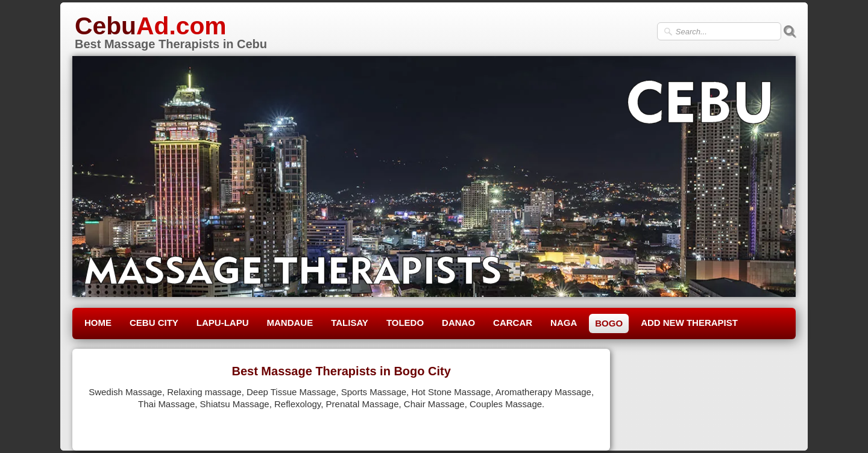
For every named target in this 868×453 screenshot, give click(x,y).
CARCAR (513, 323)
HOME (98, 323)
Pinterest (580, 427)
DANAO (458, 323)
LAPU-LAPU (223, 323)
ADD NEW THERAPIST (689, 323)
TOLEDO (405, 323)
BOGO (609, 323)
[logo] (170, 31)
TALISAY (350, 323)
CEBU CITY (154, 323)
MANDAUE (290, 323)
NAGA (564, 323)
